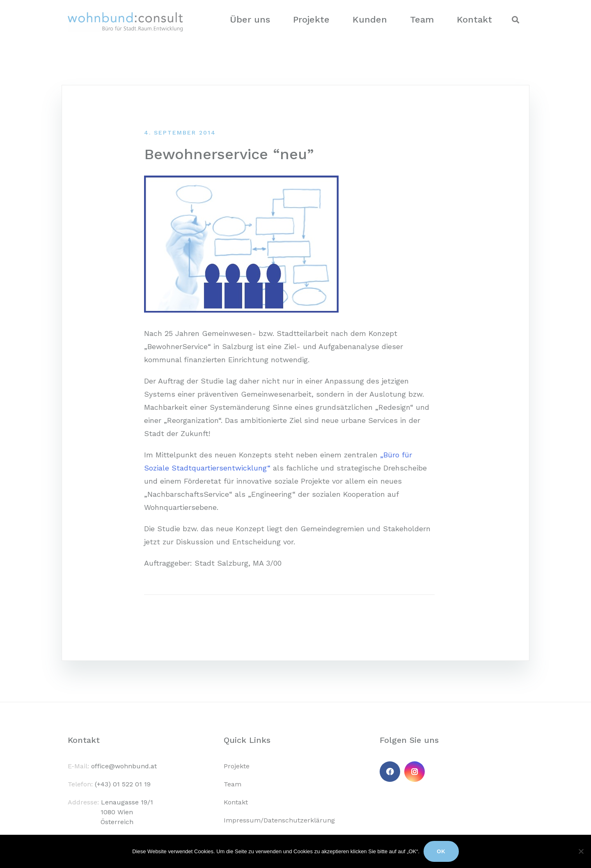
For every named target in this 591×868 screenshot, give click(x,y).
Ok (441, 851)
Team (422, 19)
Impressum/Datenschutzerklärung (279, 820)
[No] (581, 851)
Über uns (250, 19)
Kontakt (474, 19)
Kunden (370, 19)
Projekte (311, 19)
